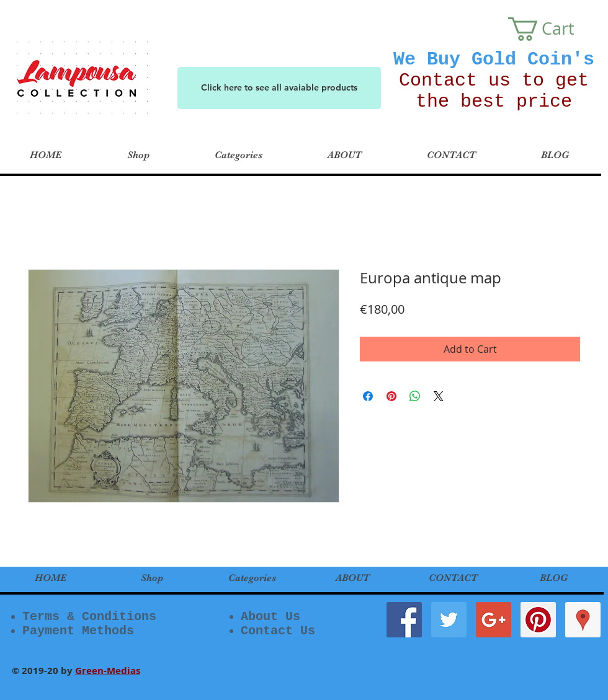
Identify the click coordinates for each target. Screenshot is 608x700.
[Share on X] (439, 396)
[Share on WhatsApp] (415, 396)
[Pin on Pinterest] (391, 396)
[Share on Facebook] (368, 396)
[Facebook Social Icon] (404, 620)
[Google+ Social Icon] (494, 620)
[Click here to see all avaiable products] (279, 88)
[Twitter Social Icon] (449, 620)
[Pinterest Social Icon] (538, 620)
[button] (553, 29)
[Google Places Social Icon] (583, 620)
